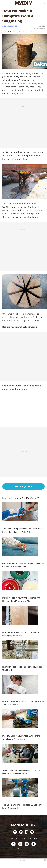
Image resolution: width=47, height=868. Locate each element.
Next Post (23, 486)
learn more (39, 32)
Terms (35, 838)
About (11, 838)
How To (14, 26)
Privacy (30, 838)
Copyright (24, 838)
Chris (5, 26)
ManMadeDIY (23, 825)
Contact (17, 838)
